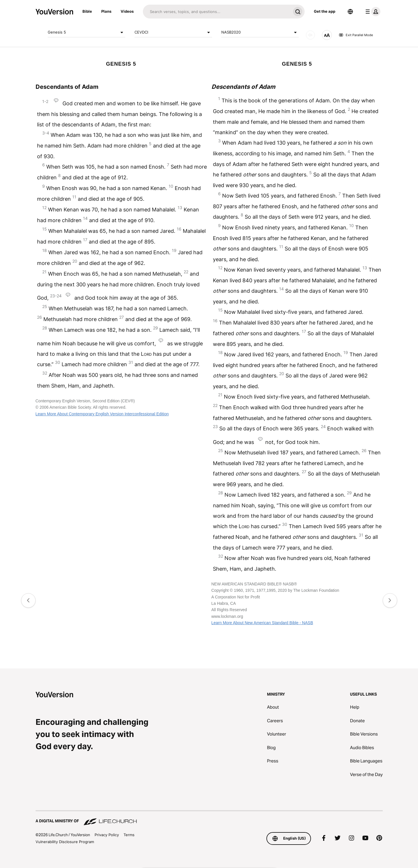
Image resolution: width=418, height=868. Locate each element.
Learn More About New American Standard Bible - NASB (262, 623)
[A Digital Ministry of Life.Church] (209, 818)
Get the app (325, 11)
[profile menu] (372, 12)
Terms (129, 835)
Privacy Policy (107, 835)
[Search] (217, 12)
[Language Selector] (350, 12)
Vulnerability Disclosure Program (65, 842)
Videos (127, 11)
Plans (106, 11)
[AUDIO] (310, 35)
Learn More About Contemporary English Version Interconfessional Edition (102, 414)
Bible (87, 11)
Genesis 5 (86, 32)
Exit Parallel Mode (356, 35)
